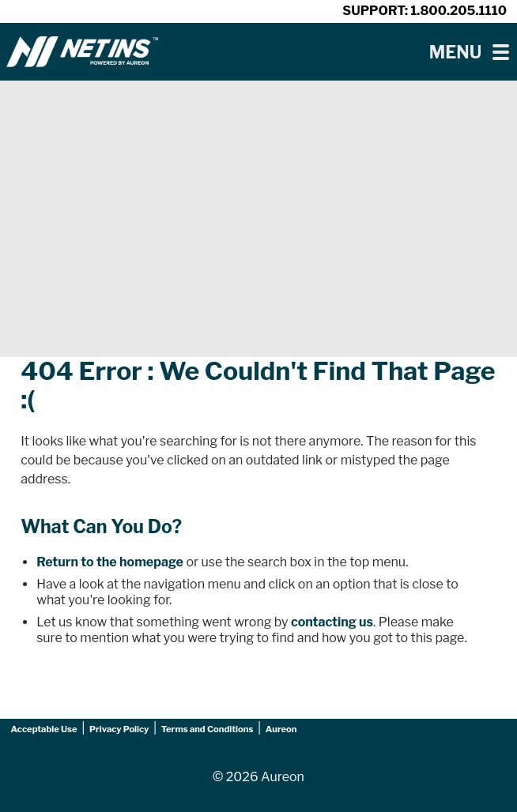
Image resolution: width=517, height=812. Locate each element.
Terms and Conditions (208, 729)
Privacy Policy (119, 729)
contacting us (332, 622)
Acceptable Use (44, 729)
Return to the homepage (110, 562)
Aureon (281, 729)
